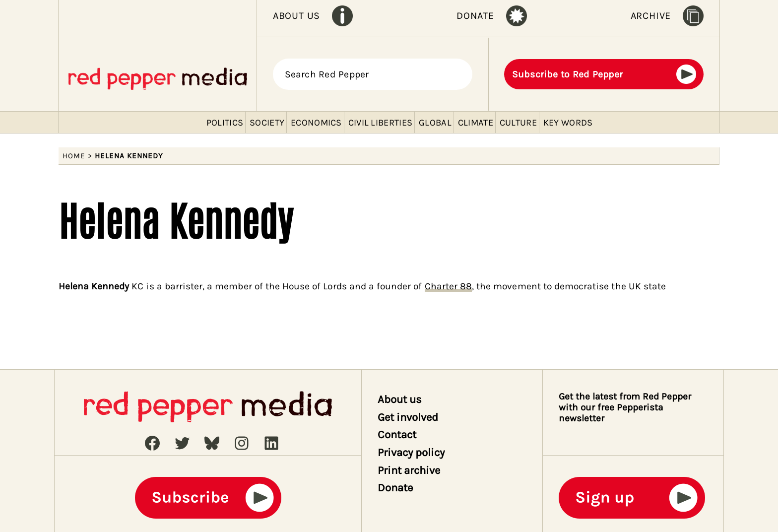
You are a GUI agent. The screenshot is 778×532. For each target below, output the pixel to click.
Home (74, 156)
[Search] (459, 74)
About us (400, 399)
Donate (395, 488)
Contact (397, 435)
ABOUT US (296, 16)
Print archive (409, 470)
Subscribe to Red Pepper (568, 74)
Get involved (408, 417)
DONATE (475, 16)
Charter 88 (448, 286)
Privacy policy (411, 453)
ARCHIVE (651, 16)
